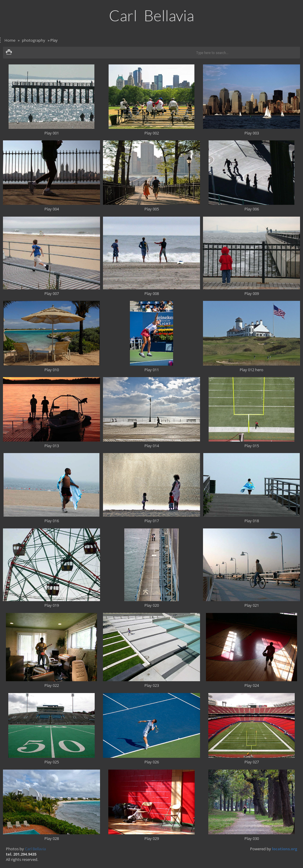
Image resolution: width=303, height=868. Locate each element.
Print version (9, 53)
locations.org (285, 849)
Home (10, 40)
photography (34, 40)
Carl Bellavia (35, 849)
